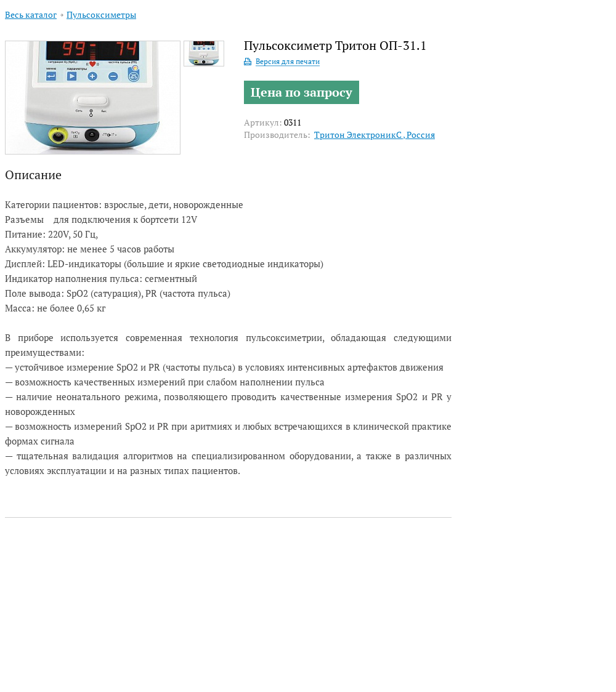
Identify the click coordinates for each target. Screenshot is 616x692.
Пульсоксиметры (101, 14)
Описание (33, 175)
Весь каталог (31, 14)
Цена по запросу (302, 92)
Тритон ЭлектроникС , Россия (375, 135)
